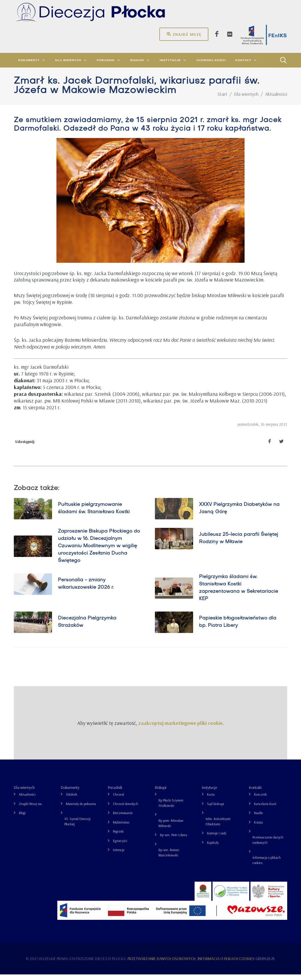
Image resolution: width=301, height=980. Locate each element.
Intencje (119, 855)
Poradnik (115, 793)
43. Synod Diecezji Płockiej (77, 827)
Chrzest (118, 800)
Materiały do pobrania (81, 809)
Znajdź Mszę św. (31, 809)
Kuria (211, 800)
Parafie (258, 818)
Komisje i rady (217, 839)
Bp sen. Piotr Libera (173, 840)
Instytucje (209, 793)
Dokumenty (70, 793)
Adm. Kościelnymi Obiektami (218, 827)
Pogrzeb (118, 837)
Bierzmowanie (123, 818)
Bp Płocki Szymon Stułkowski (171, 808)
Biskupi (161, 793)
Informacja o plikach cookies (267, 866)
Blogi (22, 818)
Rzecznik (260, 800)
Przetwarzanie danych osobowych (268, 845)
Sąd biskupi (215, 809)
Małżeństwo (121, 828)
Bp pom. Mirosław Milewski (171, 829)
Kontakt (255, 793)
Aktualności (27, 800)
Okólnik (72, 800)
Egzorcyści (120, 846)
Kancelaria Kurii (265, 809)
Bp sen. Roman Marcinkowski (169, 858)
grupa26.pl (265, 964)
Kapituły (213, 848)
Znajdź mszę (184, 34)
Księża (258, 828)
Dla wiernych (24, 793)
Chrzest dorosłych (126, 809)
